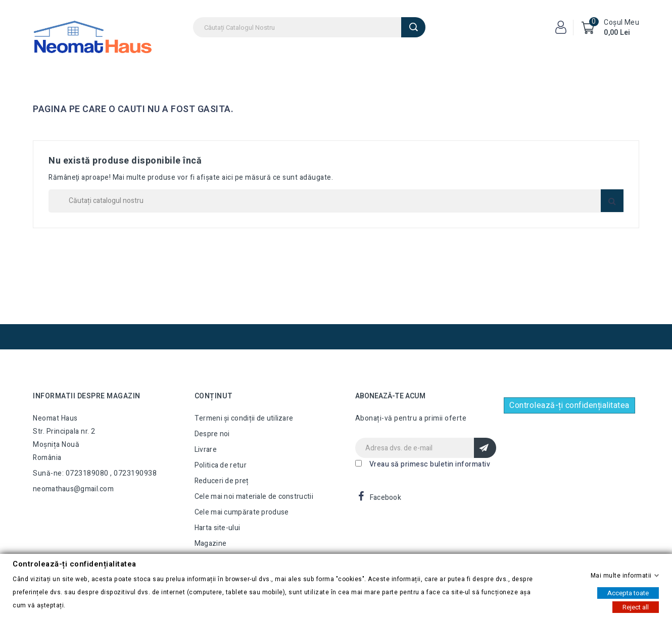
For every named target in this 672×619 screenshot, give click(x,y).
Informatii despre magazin (87, 396)
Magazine (210, 544)
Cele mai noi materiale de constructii (254, 497)
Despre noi (212, 434)
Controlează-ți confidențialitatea (569, 405)
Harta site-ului (218, 528)
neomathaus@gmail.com (73, 489)
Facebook (386, 498)
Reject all (636, 607)
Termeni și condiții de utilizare (244, 418)
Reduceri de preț (222, 481)
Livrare (206, 450)
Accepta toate (628, 592)
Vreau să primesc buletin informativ (430, 464)
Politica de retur (221, 465)
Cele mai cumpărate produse (242, 512)
